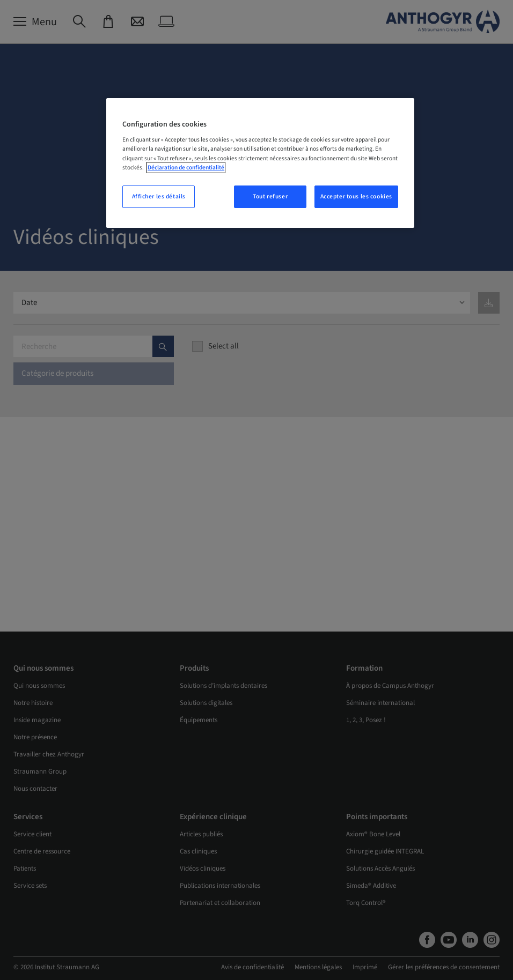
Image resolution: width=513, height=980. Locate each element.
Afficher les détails (159, 196)
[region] (260, 163)
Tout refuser (270, 196)
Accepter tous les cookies (356, 196)
